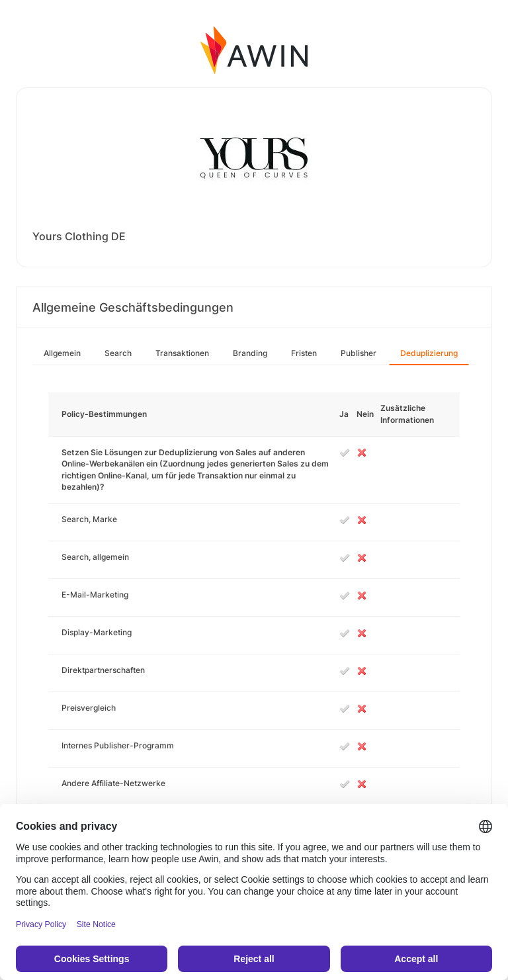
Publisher (359, 353)
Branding (250, 353)
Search (118, 353)
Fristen (304, 353)
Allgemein (62, 353)
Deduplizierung (429, 353)
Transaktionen (182, 353)
